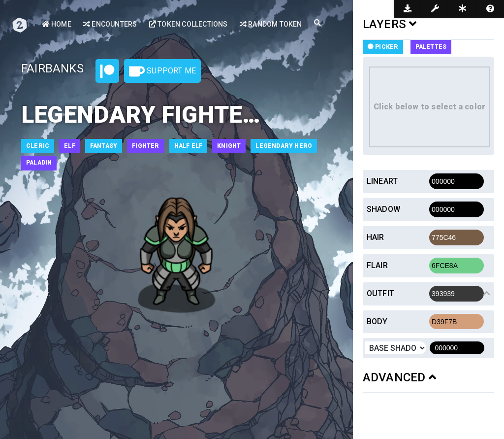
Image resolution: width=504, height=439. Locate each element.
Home (57, 24)
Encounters (110, 24)
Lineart (382, 181)
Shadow (383, 209)
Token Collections (189, 24)
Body (377, 321)
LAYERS (390, 24)
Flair (377, 265)
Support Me (162, 71)
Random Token (271, 24)
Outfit (380, 293)
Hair (376, 237)
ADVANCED (399, 377)
